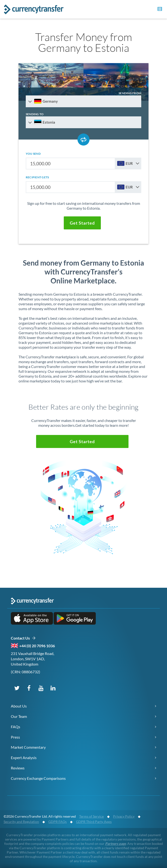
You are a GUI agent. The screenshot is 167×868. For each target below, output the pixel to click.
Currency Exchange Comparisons (38, 778)
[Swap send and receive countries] (83, 140)
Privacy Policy (124, 816)
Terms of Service (91, 816)
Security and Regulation (21, 822)
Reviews (18, 768)
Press (15, 737)
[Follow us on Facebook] (29, 688)
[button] (159, 10)
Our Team (19, 716)
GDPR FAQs (58, 822)
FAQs (16, 727)
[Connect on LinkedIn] (53, 688)
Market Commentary (28, 747)
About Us (19, 706)
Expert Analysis (24, 758)
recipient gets (37, 177)
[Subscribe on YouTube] (41, 688)
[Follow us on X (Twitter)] (17, 688)
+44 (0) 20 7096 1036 (37, 646)
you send (33, 154)
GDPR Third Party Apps (94, 822)
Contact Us (23, 638)
